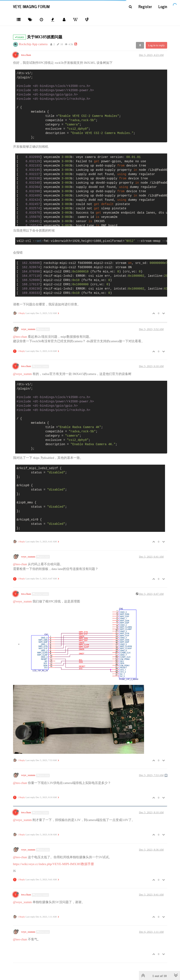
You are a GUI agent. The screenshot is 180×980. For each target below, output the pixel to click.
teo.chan (26, 55)
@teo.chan (43, 329)
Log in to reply (156, 45)
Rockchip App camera (33, 44)
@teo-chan (20, 337)
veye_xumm (28, 329)
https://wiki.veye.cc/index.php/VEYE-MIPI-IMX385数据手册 (54, 864)
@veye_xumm (40, 367)
